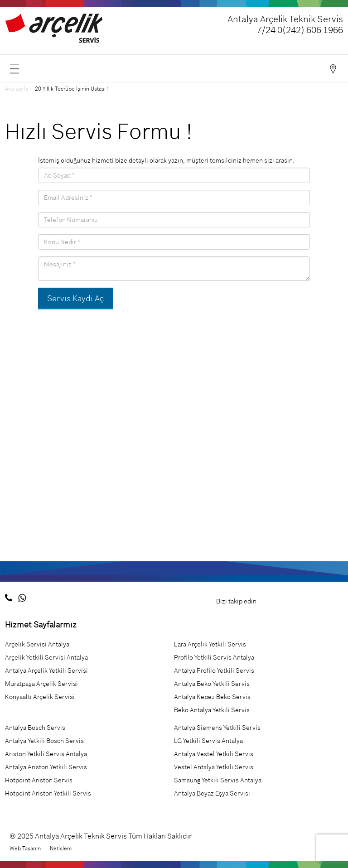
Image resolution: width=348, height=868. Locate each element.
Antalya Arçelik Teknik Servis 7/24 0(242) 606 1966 (285, 24)
